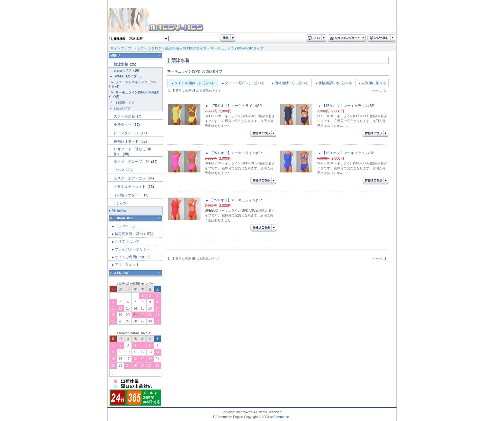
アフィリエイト (127, 265)
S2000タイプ (125, 103)
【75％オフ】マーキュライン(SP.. (236, 106)
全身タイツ (123, 125)
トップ (139, 48)
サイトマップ (121, 48)
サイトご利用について (132, 257)
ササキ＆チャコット (130, 187)
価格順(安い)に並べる (292, 83)
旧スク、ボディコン (130, 178)
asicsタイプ (123, 108)
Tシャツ (120, 203)
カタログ (155, 48)
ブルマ (120, 170)
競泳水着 (172, 48)
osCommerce (279, 417)
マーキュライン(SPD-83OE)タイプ (237, 48)
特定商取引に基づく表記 (134, 234)
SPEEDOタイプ (195, 48)
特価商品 (119, 210)
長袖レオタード (127, 141)
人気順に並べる (374, 83)
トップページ (125, 226)
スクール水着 (125, 116)
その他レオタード (128, 195)
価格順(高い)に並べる (335, 83)
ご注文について (127, 241)
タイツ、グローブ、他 (132, 162)
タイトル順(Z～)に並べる (245, 83)
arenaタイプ (123, 70)
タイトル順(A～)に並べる (194, 83)
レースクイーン (127, 133)
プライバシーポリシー (132, 249)
